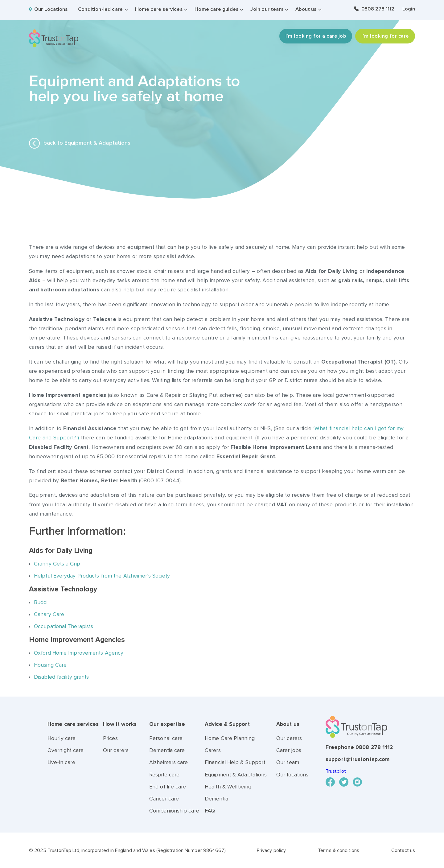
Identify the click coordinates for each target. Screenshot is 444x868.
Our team (288, 762)
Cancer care (164, 799)
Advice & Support (227, 724)
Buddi (41, 602)
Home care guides (216, 9)
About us (306, 9)
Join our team (267, 9)
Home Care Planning (230, 738)
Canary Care (49, 614)
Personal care (166, 738)
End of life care (168, 787)
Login (409, 9)
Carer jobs (289, 750)
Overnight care (66, 750)
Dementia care (167, 750)
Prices (110, 738)
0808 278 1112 (378, 9)
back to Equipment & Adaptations (80, 143)
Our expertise (167, 724)
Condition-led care (100, 9)
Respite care (164, 775)
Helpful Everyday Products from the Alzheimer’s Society (103, 576)
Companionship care (174, 811)
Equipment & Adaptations (236, 775)
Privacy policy (271, 850)
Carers (213, 750)
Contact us (403, 850)
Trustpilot (336, 771)
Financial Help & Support (235, 762)
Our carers (116, 750)
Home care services (159, 9)
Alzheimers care (169, 762)
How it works (120, 724)
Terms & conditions (339, 850)
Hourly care (62, 738)
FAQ (210, 811)
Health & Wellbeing (228, 787)
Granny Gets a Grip (57, 564)
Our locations (292, 775)
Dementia (216, 799)
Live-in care (61, 762)
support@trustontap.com (358, 759)
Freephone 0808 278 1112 (359, 747)
